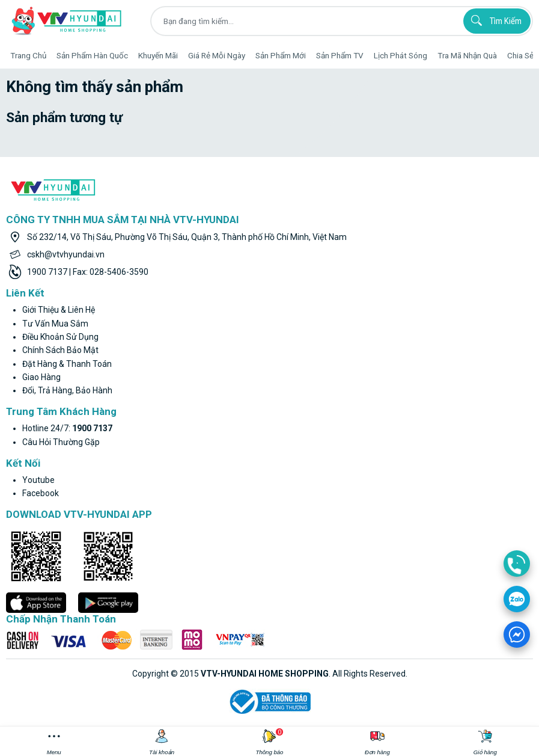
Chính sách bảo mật (60, 350)
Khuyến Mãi (158, 55)
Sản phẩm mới (281, 55)
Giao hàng (41, 377)
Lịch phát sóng (400, 55)
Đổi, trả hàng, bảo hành (67, 390)
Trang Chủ (28, 55)
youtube (38, 480)
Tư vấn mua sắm (55, 324)
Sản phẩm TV (340, 55)
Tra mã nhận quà (467, 55)
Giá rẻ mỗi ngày (217, 55)
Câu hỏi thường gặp (61, 442)
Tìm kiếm (495, 20)
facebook (41, 493)
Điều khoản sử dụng (60, 337)
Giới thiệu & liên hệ (59, 310)
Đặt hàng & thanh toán (67, 364)
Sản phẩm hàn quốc (92, 55)
